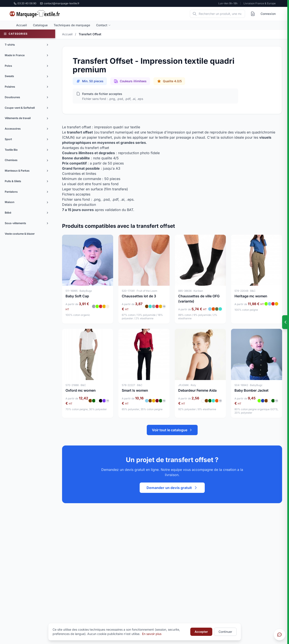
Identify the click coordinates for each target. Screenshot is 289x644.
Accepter (201, 632)
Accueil (22, 25)
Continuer (225, 632)
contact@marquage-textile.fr (60, 3)
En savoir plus (152, 634)
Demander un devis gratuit (172, 488)
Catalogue (40, 25)
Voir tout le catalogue (172, 430)
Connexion (268, 14)
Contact (103, 25)
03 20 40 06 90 (25, 3)
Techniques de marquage (72, 25)
